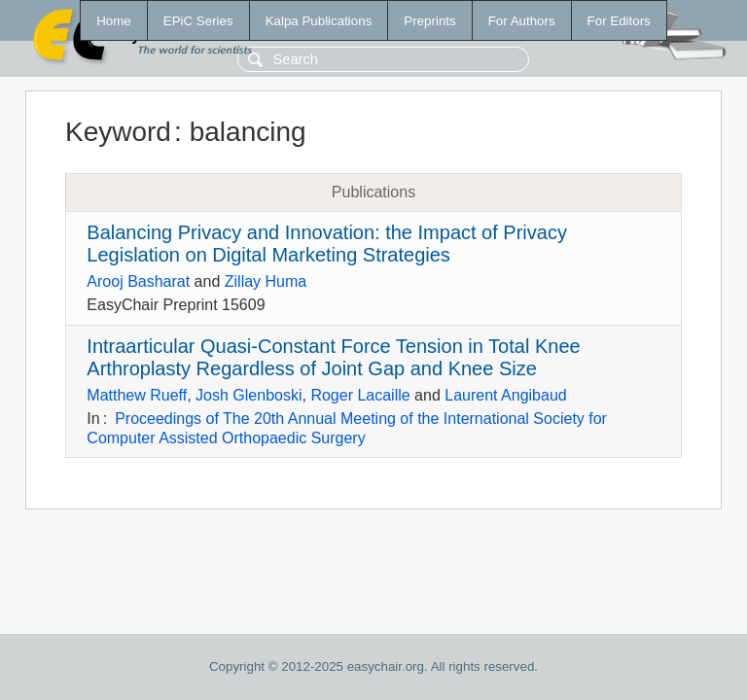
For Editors (619, 21)
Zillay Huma (266, 281)
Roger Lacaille (360, 395)
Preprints (429, 21)
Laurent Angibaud (505, 395)
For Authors (522, 21)
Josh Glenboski (249, 395)
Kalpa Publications (319, 21)
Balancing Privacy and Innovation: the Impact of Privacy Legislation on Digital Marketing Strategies (327, 244)
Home (114, 21)
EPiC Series (198, 21)
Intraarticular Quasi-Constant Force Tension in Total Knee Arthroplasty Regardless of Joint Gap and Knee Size (333, 357)
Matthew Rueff (137, 395)
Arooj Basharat (138, 281)
